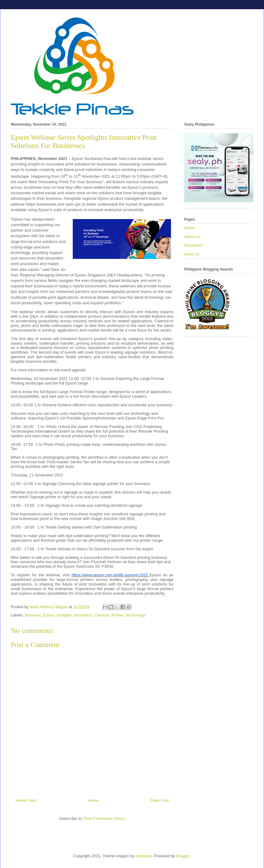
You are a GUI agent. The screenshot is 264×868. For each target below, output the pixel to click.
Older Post (159, 800)
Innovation (83, 615)
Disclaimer (194, 245)
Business (33, 615)
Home (93, 800)
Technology (135, 615)
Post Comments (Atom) (104, 819)
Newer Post (26, 800)
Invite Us (192, 254)
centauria (144, 856)
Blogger (183, 856)
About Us (192, 237)
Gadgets (64, 615)
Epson (49, 615)
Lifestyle (102, 615)
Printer (117, 615)
